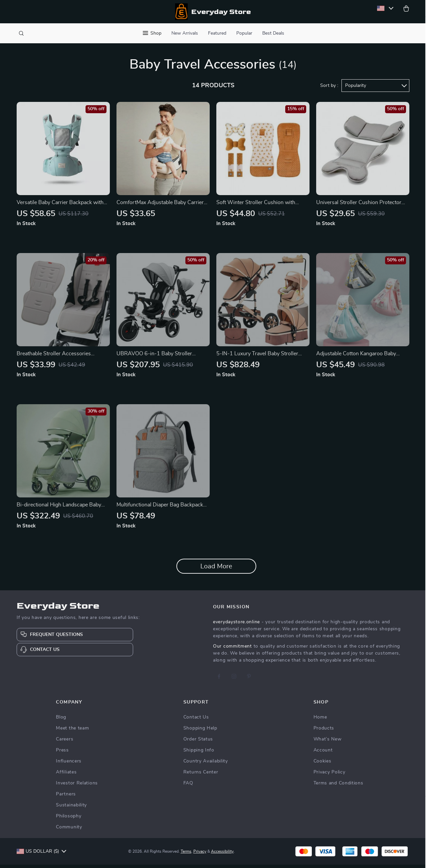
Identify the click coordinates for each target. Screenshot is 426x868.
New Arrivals (185, 33)
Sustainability (71, 808)
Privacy (200, 855)
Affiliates (66, 775)
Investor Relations (77, 786)
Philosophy (69, 819)
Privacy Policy (329, 775)
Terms (186, 855)
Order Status (198, 742)
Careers (65, 742)
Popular (244, 33)
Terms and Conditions (338, 786)
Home (320, 721)
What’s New (328, 742)
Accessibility (222, 855)
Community (69, 830)
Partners (66, 797)
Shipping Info (199, 753)
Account (323, 753)
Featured (217, 33)
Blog (61, 721)
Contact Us (196, 721)
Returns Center (201, 775)
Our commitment (232, 650)
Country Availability (206, 764)
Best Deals (273, 33)
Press (62, 753)
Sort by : (329, 89)
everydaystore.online (236, 625)
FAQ (188, 786)
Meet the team (72, 731)
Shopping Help (200, 731)
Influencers (69, 764)
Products (324, 731)
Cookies (322, 764)
